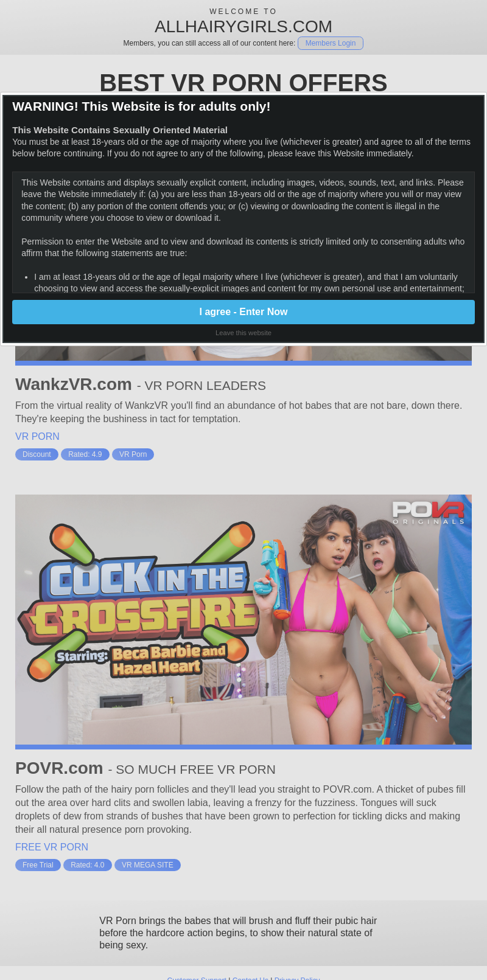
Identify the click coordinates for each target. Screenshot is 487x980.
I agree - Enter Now (244, 312)
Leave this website (243, 333)
